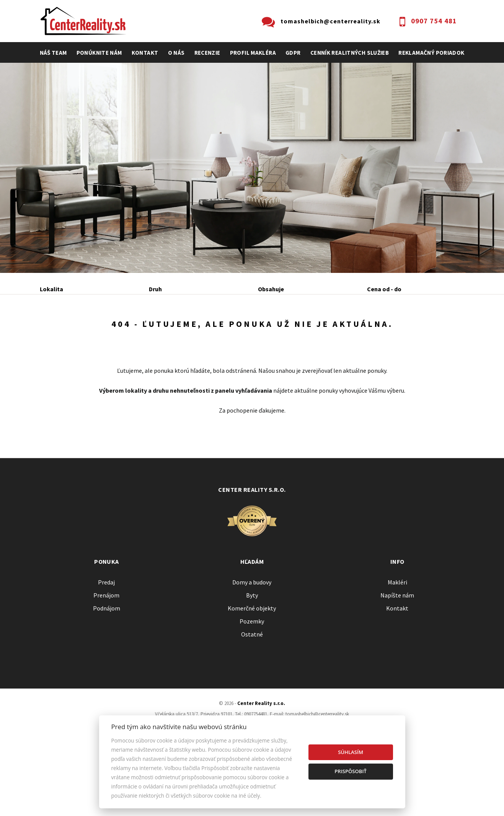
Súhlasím (351, 752)
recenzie (207, 53)
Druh (155, 289)
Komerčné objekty (252, 669)
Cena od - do (384, 289)
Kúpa (155, 330)
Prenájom (111, 330)
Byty (252, 656)
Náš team (53, 53)
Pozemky (252, 682)
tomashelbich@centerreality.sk (330, 21)
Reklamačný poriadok (431, 53)
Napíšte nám (397, 656)
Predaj (64, 330)
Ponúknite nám (99, 53)
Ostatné (252, 695)
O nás (176, 53)
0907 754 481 (434, 21)
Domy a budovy (252, 643)
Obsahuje (271, 289)
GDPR (293, 53)
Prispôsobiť (351, 771)
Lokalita (51, 289)
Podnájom (200, 330)
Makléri (397, 643)
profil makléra (253, 53)
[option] (252, 168)
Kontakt (145, 53)
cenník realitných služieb (350, 53)
